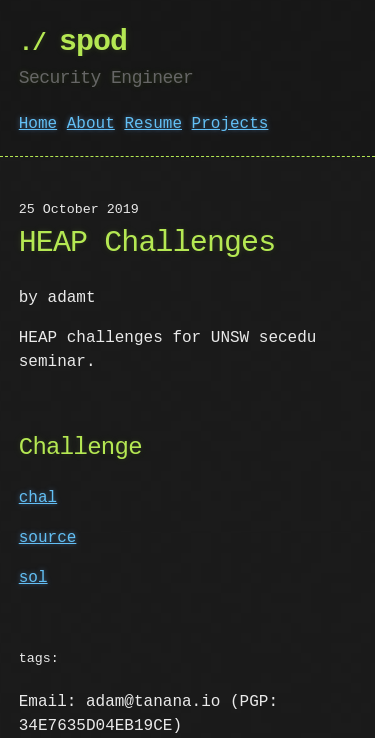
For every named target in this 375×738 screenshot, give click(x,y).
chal (38, 498)
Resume (153, 124)
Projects (230, 124)
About (91, 124)
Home (38, 124)
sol (33, 578)
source (48, 538)
